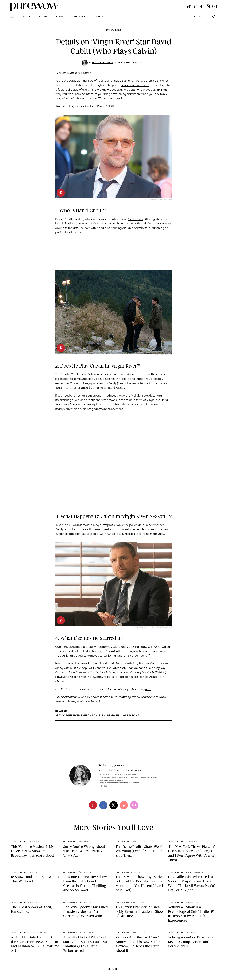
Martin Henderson (102, 388)
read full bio (103, 786)
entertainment (114, 30)
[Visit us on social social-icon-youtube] (215, 6)
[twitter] (114, 805)
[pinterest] (61, 193)
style (27, 17)
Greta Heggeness (103, 63)
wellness (80, 17)
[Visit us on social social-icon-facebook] (201, 6)
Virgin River (127, 81)
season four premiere (135, 85)
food (43, 17)
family (60, 17)
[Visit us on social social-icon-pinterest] (195, 6)
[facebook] (103, 805)
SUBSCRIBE (197, 17)
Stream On (110, 697)
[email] (134, 805)
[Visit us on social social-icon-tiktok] (189, 6)
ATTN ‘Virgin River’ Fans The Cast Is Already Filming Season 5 (97, 716)
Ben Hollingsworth (130, 383)
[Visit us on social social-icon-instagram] (208, 6)
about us (102, 17)
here (148, 689)
